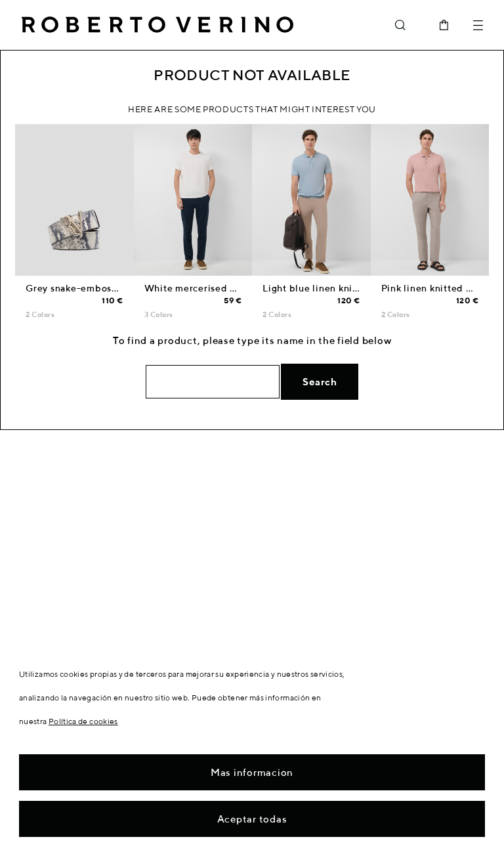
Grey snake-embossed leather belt (105, 288)
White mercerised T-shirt (202, 288)
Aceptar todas (252, 819)
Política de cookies (83, 721)
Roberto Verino (157, 25)
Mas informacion (252, 772)
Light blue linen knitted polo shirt (340, 288)
